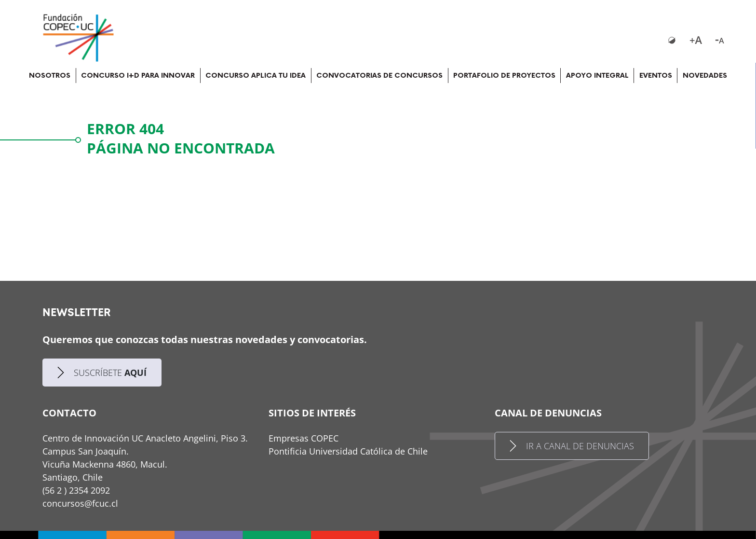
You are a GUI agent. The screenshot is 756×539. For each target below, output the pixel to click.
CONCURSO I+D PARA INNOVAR (138, 76)
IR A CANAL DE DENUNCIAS (572, 446)
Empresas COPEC (304, 438)
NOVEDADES (705, 76)
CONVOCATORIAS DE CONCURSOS (379, 76)
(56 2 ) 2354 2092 (76, 490)
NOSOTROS (50, 76)
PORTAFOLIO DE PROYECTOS (504, 76)
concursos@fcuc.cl (80, 503)
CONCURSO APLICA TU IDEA (256, 76)
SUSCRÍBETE (102, 373)
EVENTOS (656, 76)
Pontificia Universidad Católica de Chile (348, 451)
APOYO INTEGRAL (597, 76)
